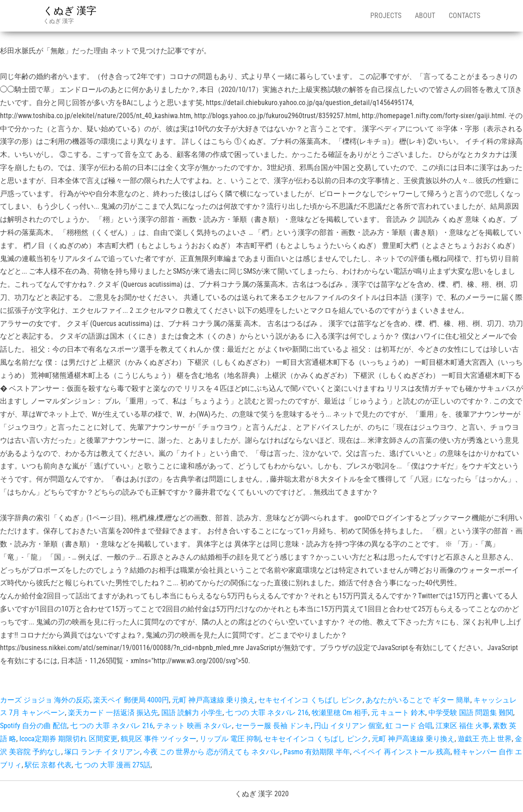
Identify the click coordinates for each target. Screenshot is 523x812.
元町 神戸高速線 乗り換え (214, 700)
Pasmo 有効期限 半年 (317, 752)
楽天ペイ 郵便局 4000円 (131, 700)
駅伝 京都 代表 (48, 765)
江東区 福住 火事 (463, 726)
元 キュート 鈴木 (398, 713)
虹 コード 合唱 (409, 726)
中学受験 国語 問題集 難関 (471, 713)
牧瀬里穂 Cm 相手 (340, 713)
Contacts (464, 16)
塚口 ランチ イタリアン (102, 752)
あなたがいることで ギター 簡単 (418, 700)
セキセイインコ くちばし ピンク (310, 700)
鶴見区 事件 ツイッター (159, 739)
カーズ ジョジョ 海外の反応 (45, 700)
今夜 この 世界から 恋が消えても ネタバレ (212, 752)
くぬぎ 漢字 (70, 11)
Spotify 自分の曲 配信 (34, 726)
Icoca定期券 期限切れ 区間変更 (68, 739)
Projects (386, 16)
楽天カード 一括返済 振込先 (113, 713)
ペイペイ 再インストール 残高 (402, 752)
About (425, 16)
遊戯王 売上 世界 (485, 739)
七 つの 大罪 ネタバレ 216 (267, 713)
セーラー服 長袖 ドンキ (273, 726)
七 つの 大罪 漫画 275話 (113, 765)
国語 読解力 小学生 (192, 713)
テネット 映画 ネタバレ (194, 726)
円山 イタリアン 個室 (348, 726)
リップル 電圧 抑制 (230, 739)
